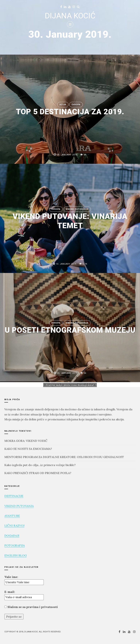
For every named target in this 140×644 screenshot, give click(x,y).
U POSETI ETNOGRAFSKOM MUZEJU (70, 330)
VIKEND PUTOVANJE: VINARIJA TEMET (70, 221)
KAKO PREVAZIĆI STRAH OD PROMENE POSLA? (38, 473)
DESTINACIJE (14, 496)
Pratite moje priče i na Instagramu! (70, 385)
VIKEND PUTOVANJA (77, 209)
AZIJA (63, 105)
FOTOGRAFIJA (15, 545)
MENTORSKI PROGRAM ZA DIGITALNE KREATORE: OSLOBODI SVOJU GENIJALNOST (64, 457)
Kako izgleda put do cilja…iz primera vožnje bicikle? (40, 465)
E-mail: (10, 592)
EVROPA (76, 105)
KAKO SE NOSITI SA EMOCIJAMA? (28, 449)
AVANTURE (12, 516)
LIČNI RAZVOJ (14, 526)
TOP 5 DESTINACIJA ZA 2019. (70, 112)
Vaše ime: (11, 577)
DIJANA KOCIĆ (70, 16)
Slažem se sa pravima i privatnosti (31, 607)
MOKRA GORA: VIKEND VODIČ (26, 441)
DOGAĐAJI (12, 536)
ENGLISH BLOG (15, 555)
